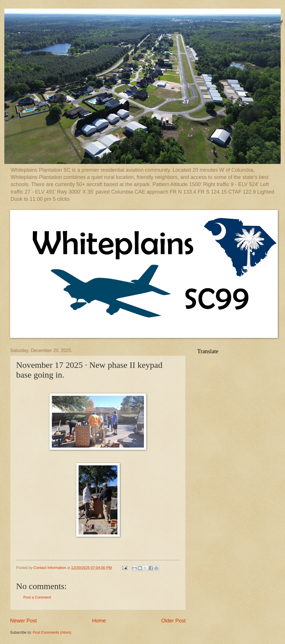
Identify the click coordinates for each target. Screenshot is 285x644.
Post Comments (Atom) (52, 632)
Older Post (173, 621)
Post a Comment (37, 597)
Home (99, 621)
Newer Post (23, 621)
